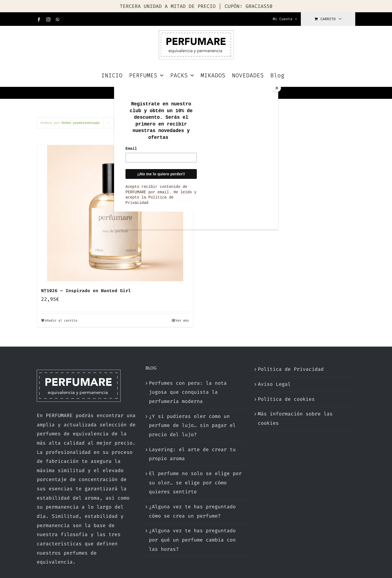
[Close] (277, 88)
